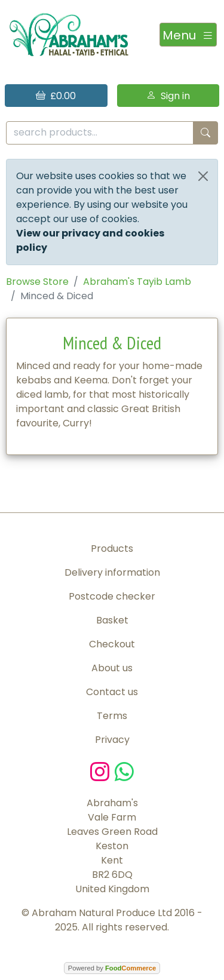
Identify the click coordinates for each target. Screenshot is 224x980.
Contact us (112, 692)
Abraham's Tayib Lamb (137, 282)
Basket (112, 620)
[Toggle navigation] (188, 35)
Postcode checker (112, 596)
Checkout (112, 644)
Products (112, 549)
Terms (112, 716)
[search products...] (100, 133)
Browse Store (37, 282)
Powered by (112, 968)
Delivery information (112, 572)
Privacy (112, 740)
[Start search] (205, 133)
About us (112, 668)
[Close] (203, 176)
